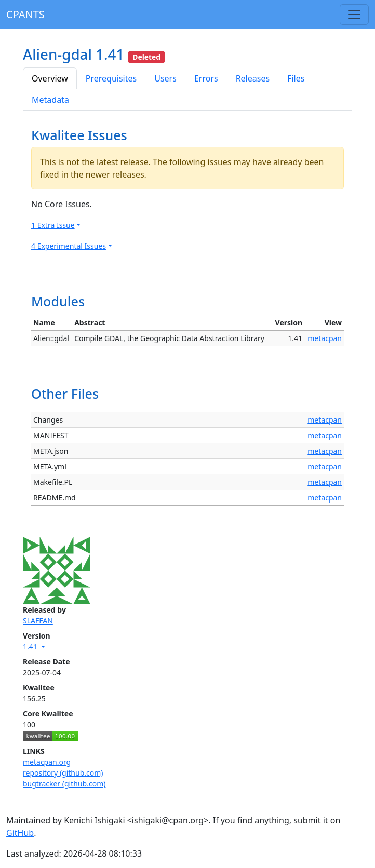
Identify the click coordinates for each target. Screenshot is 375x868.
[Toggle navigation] (354, 15)
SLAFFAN (38, 621)
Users (165, 78)
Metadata (50, 100)
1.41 (31, 647)
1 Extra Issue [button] (53, 225)
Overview (50, 78)
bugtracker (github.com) (64, 784)
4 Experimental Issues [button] (69, 246)
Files (296, 78)
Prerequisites (111, 78)
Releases (253, 78)
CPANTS (25, 14)
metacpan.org (47, 762)
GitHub (20, 833)
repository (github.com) (63, 773)
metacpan (325, 338)
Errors (206, 78)
